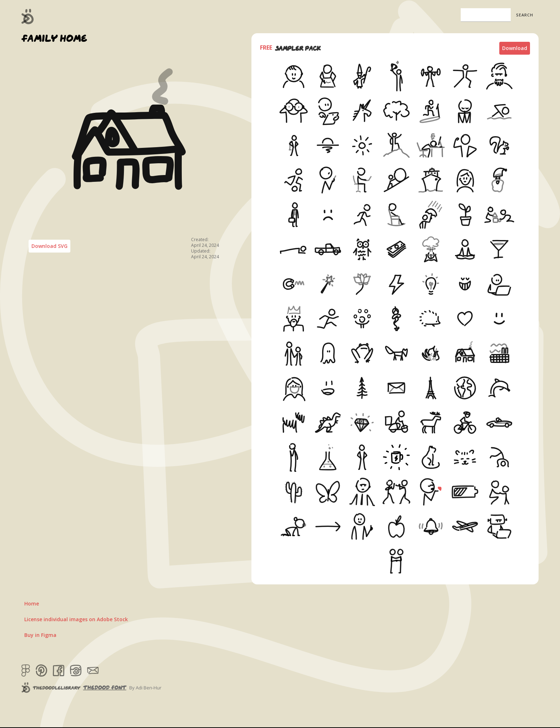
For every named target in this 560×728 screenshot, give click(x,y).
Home (32, 604)
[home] (28, 16)
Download (515, 48)
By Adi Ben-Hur (145, 688)
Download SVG (49, 246)
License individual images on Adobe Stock (76, 619)
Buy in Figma (40, 635)
